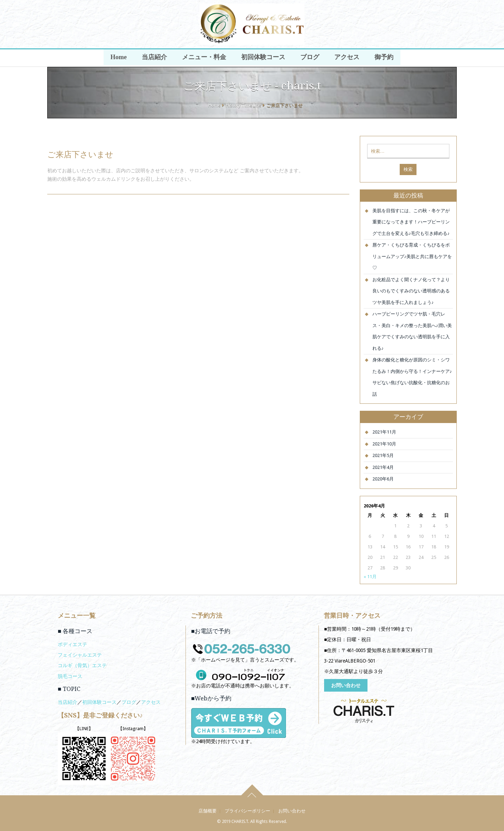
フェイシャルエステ (80, 655)
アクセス (345, 58)
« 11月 (370, 577)
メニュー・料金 (205, 58)
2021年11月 (384, 432)
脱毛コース (70, 676)
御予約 (382, 58)
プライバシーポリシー (247, 811)
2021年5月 (383, 455)
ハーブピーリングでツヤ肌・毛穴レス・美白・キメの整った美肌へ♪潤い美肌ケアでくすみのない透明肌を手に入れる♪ (412, 331)
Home (121, 58)
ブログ (309, 58)
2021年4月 (383, 467)
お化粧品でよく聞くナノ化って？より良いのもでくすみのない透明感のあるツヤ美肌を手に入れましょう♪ (411, 291)
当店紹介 (156, 58)
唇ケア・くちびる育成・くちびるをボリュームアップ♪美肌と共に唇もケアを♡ (412, 256)
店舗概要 (208, 811)
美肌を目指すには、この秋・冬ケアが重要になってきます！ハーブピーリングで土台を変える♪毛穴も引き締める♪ (411, 222)
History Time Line (243, 105)
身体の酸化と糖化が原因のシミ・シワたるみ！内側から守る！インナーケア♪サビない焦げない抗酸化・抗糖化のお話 (412, 377)
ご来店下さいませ (80, 154)
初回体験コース (263, 58)
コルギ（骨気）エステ (82, 665)
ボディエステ (72, 644)
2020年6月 (383, 479)
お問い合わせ (346, 685)
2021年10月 (384, 444)
